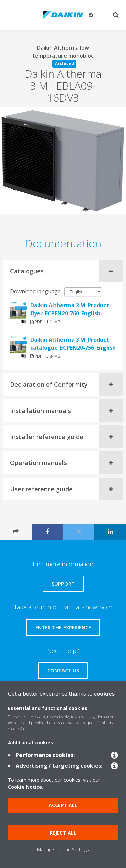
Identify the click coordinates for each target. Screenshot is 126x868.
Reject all (63, 833)
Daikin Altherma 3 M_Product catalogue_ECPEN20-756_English (73, 344)
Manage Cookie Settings (63, 849)
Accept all (63, 805)
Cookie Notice (25, 787)
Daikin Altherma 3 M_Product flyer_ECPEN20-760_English (70, 309)
